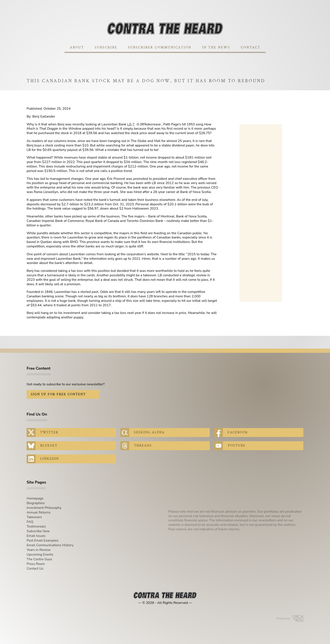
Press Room (36, 564)
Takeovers (34, 517)
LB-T (131, 124)
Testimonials (36, 526)
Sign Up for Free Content (58, 394)
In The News (216, 48)
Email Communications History (50, 545)
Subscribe (106, 48)
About (77, 48)
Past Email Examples (43, 540)
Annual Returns (39, 512)
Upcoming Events (40, 555)
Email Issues (36, 536)
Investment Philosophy (44, 508)
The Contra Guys (39, 559)
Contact (251, 48)
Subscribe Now (38, 531)
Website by (290, 618)
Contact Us (35, 569)
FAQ (30, 522)
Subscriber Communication (160, 48)
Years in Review (39, 550)
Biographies (36, 503)
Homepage (35, 498)
